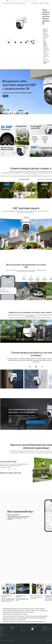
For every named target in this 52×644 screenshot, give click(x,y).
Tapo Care (1, 637)
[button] (37, 42)
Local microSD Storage (8, 462)
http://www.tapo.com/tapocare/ (37, 622)
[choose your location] (45, 1)
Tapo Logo (8, 1)
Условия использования (45, 630)
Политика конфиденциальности (46, 629)
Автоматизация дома (3, 635)
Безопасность (2, 629)
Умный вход (2, 630)
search (44, 1)
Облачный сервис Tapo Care (11, 477)
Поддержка (12, 629)
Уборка (1, 632)
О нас (22, 629)
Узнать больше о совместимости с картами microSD (46, 61)
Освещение (2, 633)
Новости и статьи (23, 630)
